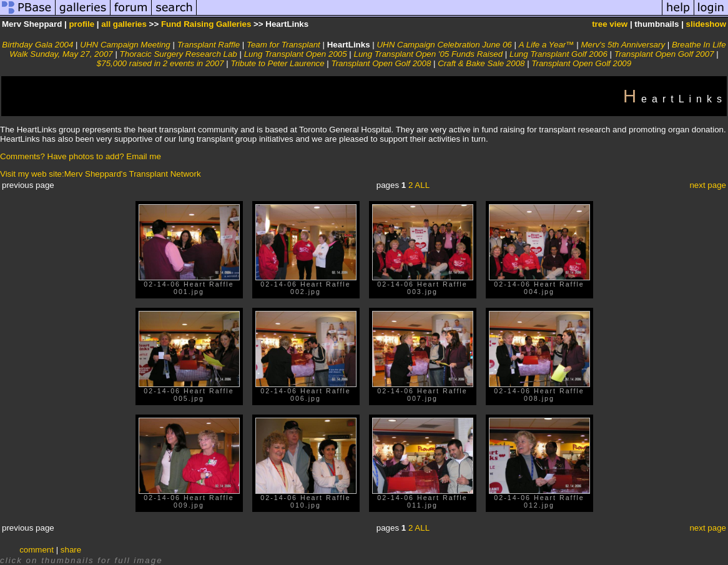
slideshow (706, 24)
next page (708, 185)
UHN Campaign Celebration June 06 (444, 45)
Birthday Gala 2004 (37, 45)
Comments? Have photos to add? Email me (81, 156)
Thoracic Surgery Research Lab (179, 54)
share (71, 550)
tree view (610, 24)
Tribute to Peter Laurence (277, 63)
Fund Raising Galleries (206, 24)
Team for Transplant (283, 45)
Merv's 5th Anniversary (623, 45)
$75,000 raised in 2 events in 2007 (160, 63)
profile (81, 24)
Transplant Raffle (209, 45)
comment (37, 550)
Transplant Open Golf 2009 (581, 63)
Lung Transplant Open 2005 (296, 54)
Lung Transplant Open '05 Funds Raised (429, 54)
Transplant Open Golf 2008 (381, 63)
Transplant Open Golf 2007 (664, 54)
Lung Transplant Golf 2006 (558, 54)
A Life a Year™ (547, 45)
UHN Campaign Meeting (125, 45)
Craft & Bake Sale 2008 (481, 63)
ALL (422, 185)
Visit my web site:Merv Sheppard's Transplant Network (101, 174)
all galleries (124, 24)
